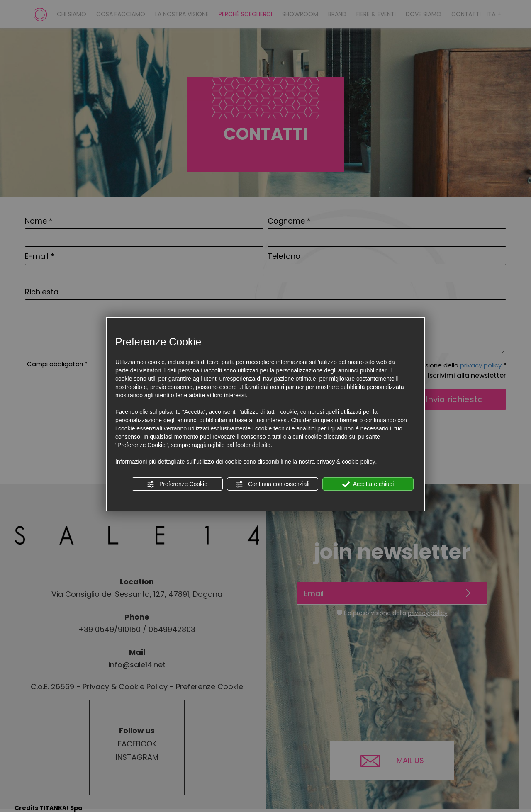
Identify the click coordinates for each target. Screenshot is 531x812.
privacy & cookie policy (346, 462)
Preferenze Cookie (177, 484)
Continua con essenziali (273, 484)
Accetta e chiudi (368, 484)
